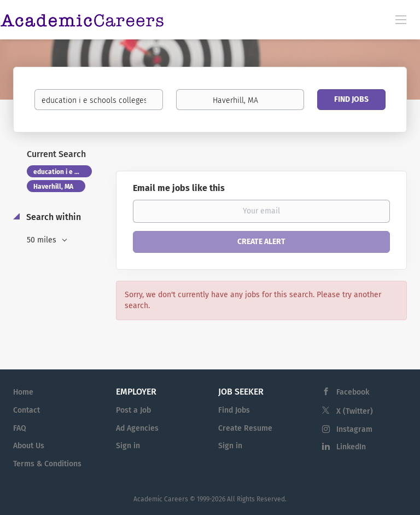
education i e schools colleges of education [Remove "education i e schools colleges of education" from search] (63, 172)
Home (23, 392)
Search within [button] (52, 217)
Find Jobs (351, 99)
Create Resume (245, 428)
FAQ (20, 428)
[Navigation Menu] (401, 19)
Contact (27, 410)
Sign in (128, 446)
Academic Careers (161, 499)
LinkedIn (351, 447)
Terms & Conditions (47, 464)
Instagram (354, 429)
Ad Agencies (137, 428)
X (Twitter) (355, 411)
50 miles (43, 240)
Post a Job (133, 410)
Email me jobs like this (179, 188)
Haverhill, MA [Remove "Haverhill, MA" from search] (53, 187)
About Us (29, 446)
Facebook (353, 392)
